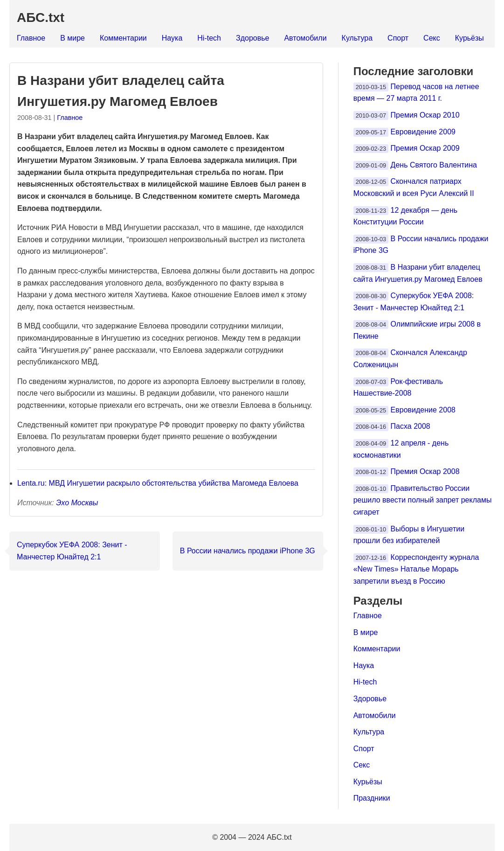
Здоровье (252, 38)
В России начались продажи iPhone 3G (248, 551)
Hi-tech (209, 38)
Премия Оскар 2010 (425, 115)
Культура (357, 38)
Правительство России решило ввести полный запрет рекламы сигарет (423, 500)
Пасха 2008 (411, 426)
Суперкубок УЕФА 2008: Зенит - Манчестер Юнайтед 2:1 (72, 551)
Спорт (398, 38)
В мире (72, 38)
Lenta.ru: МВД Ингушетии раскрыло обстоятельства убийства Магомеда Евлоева (158, 483)
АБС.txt (41, 17)
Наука (172, 38)
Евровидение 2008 (423, 410)
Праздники (372, 798)
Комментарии (123, 38)
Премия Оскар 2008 (425, 471)
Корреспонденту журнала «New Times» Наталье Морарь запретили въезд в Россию (416, 569)
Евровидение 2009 (423, 132)
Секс (432, 38)
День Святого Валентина (434, 165)
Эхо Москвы (77, 503)
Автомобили (305, 38)
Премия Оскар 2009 (425, 148)
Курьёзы (469, 38)
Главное (31, 38)
